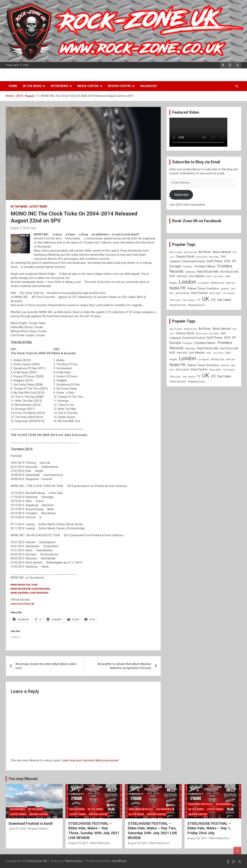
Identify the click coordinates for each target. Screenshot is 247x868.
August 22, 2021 (138, 843)
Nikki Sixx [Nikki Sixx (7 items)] (231, 283)
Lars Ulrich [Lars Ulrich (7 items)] (218, 276)
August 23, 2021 (78, 843)
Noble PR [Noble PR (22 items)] (177, 288)
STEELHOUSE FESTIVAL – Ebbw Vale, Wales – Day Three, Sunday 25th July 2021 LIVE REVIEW (94, 831)
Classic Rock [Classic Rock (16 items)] (185, 256)
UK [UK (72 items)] (206, 299)
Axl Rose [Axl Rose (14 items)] (205, 252)
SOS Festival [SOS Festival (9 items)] (182, 293)
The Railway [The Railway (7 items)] (229, 293)
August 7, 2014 (20, 228)
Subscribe (181, 195)
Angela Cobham (38, 829)
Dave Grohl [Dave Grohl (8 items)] (202, 257)
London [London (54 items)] (187, 282)
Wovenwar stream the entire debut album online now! (46, 666)
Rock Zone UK (38, 861)
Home (13, 86)
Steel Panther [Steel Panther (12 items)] (199, 293)
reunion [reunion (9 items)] (225, 289)
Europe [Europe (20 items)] (175, 266)
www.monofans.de (22, 604)
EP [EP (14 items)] (234, 261)
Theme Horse (73, 861)
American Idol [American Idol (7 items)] (190, 252)
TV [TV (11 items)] (199, 300)
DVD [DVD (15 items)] (227, 261)
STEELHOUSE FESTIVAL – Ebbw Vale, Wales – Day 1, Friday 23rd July (209, 828)
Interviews (60, 86)
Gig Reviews (17, 809)
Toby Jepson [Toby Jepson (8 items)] (189, 300)
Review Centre (119, 86)
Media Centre (88, 86)
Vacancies (148, 86)
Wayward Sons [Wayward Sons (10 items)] (196, 305)
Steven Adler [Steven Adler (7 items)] (215, 293)
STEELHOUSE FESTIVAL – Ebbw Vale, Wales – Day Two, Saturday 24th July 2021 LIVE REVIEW (153, 831)
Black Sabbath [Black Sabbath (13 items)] (222, 252)
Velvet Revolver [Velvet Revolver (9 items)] (178, 305)
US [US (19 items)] (213, 300)
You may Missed (23, 779)
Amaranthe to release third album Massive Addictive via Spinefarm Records (124, 666)
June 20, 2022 (17, 829)
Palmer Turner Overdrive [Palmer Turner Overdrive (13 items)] (203, 288)
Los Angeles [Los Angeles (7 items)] (204, 283)
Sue (34, 228)
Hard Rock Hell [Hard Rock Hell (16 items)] (208, 271)
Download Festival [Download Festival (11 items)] (194, 261)
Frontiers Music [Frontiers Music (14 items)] (205, 266)
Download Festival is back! (31, 823)
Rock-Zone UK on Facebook (197, 221)
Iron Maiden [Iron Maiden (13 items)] (197, 276)
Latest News (38, 207)
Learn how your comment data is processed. (90, 760)
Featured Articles (141, 809)
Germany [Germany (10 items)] (190, 272)
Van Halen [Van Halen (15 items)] (224, 300)
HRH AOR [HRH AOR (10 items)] (182, 276)
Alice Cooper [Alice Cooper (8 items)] (176, 252)
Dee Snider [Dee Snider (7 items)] (214, 257)
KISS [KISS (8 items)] (209, 276)
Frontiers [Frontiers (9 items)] (188, 267)
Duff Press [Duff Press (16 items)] (214, 261)
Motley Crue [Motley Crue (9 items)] (218, 283)
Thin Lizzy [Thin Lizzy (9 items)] (175, 300)
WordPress (119, 861)
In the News (32, 86)
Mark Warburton (100, 843)
